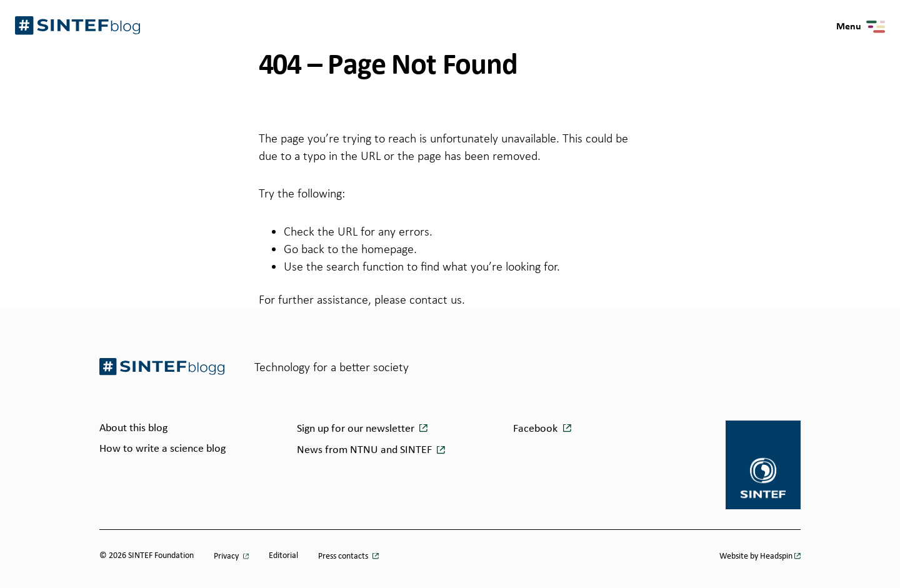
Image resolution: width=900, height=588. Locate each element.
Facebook (535, 429)
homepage (387, 249)
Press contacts (344, 556)
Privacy (227, 556)
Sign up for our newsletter (357, 429)
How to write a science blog (162, 449)
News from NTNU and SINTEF (366, 450)
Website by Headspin (756, 556)
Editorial (283, 556)
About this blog (133, 428)
